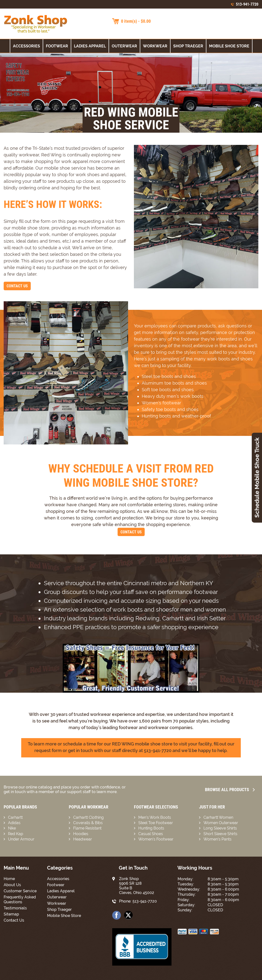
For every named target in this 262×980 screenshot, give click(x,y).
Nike (12, 828)
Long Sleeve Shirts (220, 828)
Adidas (14, 823)
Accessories (26, 46)
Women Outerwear (221, 823)
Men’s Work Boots (155, 817)
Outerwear (124, 46)
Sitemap (11, 914)
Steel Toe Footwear (156, 823)
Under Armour (21, 839)
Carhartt (15, 817)
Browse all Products (230, 790)
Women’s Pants (217, 839)
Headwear (83, 839)
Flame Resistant (87, 828)
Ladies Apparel (90, 46)
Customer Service (20, 891)
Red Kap (16, 834)
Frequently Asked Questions (20, 899)
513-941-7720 (247, 4)
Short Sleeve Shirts (220, 834)
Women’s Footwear (156, 839)
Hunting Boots (151, 828)
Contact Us (17, 286)
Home (9, 879)
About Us (12, 885)
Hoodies (81, 834)
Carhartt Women (218, 817)
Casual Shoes (151, 834)
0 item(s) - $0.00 (136, 21)
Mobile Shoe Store (229, 46)
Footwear (57, 46)
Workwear (155, 46)
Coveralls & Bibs (88, 823)
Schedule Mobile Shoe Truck (257, 477)
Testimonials (15, 908)
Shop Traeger (188, 46)
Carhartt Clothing (88, 817)
